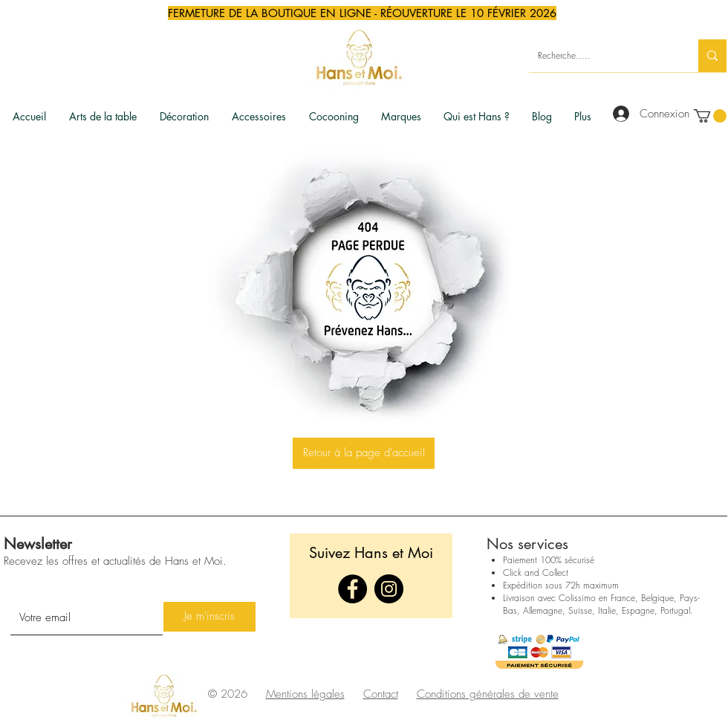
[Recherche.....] (602, 56)
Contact (381, 694)
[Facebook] (352, 589)
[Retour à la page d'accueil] (364, 453)
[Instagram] (389, 589)
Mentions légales (305, 694)
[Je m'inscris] (209, 617)
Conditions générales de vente (488, 694)
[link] (710, 116)
